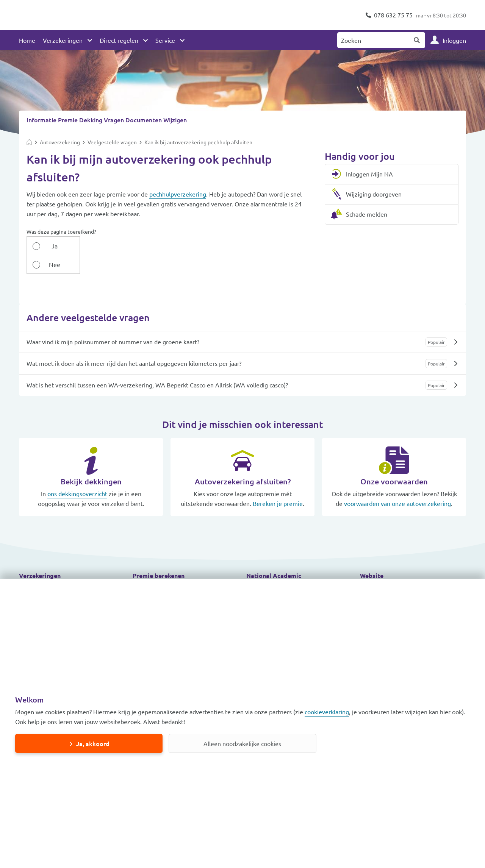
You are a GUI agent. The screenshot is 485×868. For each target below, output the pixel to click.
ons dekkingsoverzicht (77, 475)
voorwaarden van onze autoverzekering (397, 484)
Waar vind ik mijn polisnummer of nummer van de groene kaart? (113, 323)
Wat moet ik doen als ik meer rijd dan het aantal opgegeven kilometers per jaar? (134, 344)
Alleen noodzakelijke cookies (242, 743)
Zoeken (417, 40)
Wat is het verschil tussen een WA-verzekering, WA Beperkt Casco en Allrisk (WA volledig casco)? (157, 366)
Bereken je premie (278, 484)
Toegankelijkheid (383, 570)
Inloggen (454, 40)
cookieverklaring (327, 712)
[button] (72, 557)
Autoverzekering (42, 570)
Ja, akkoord (93, 743)
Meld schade (263, 570)
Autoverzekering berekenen (171, 570)
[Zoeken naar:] (373, 40)
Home (27, 40)
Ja (48, 245)
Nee (92, 245)
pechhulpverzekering (178, 194)
